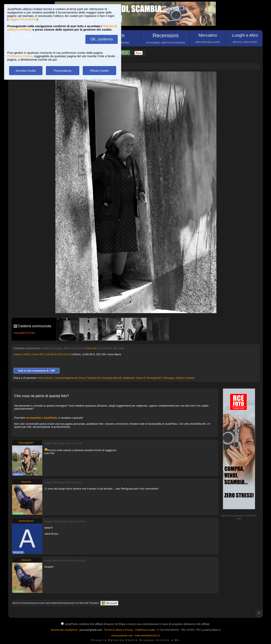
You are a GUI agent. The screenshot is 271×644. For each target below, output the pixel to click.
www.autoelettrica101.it (147, 636)
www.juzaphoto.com (122, 636)
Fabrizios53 (94, 378)
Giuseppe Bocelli (112, 378)
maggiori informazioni (23, 19)
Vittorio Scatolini (185, 378)
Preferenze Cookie (20, 56)
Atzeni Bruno (45, 378)
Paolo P (141, 378)
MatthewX (129, 378)
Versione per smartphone (64, 630)
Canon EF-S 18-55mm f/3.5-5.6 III (51, 354)
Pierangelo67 (154, 378)
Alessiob (91, 348)
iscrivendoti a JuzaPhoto (41, 418)
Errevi (82, 378)
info (239, 519)
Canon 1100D (22, 354)
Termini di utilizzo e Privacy (119, 630)
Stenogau (169, 378)
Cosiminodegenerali (66, 378)
